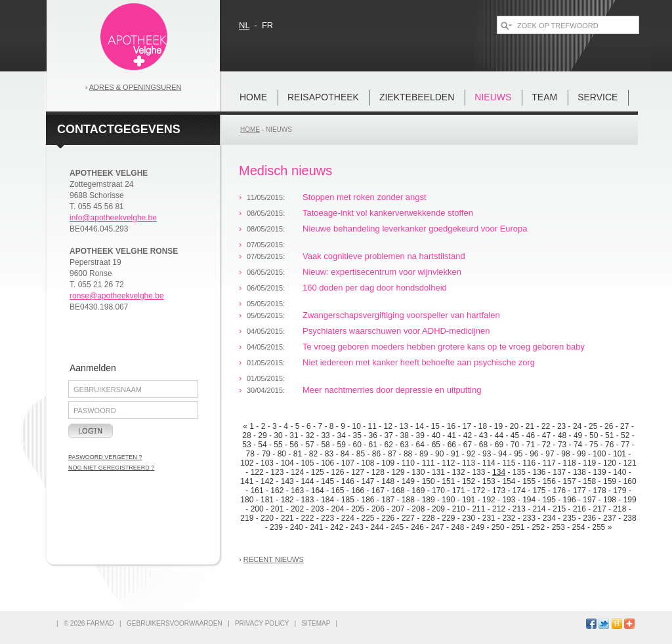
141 (247, 481)
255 (598, 527)
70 (515, 445)
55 (278, 445)
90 (439, 454)
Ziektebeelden (417, 97)
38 (405, 435)
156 (549, 481)
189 (429, 500)
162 (277, 491)
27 (624, 426)
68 (483, 445)
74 (578, 445)
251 (518, 527)
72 (546, 445)
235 (570, 518)
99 (581, 454)
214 (539, 509)
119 (589, 463)
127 (358, 472)
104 (287, 463)
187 (388, 500)
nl (244, 25)
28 (246, 435)
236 (589, 518)
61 (373, 445)
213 (519, 509)
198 (610, 500)
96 (534, 454)
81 (298, 454)
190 (448, 500)
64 (420, 445)
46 (531, 435)
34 (341, 435)
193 (509, 500)
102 (247, 463)
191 (469, 500)
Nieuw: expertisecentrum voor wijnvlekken (382, 272)
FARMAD (100, 623)
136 (539, 472)
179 (619, 491)
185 (348, 500)
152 (469, 481)
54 (262, 445)
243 (357, 527)
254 (579, 527)
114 (489, 463)
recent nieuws (274, 559)
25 (593, 426)
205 (358, 509)
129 (398, 472)
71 (531, 445)
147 (368, 481)
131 (438, 472)
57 (309, 445)
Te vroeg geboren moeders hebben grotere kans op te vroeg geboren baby (444, 347)
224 (348, 518)
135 (519, 472)
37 (389, 435)
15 (435, 426)
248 (457, 527)
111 (429, 463)
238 (630, 518)
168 (398, 491)
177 (579, 491)
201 (277, 509)
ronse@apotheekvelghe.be (117, 296)
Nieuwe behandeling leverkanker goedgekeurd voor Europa (415, 229)
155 (529, 481)
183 (307, 500)
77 (625, 445)
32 (309, 435)
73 (562, 445)
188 (408, 500)
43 (483, 435)
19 (498, 426)
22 (546, 426)
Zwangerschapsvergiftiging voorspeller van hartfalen (401, 315)
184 (327, 500)
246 (417, 527)
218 (619, 509)
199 (630, 500)
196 (570, 500)
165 (337, 491)
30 (278, 435)
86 (376, 454)
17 (467, 426)
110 (408, 463)
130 (418, 472)
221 (287, 518)
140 (619, 472)
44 (499, 435)
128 (378, 472)
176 (559, 491)
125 (318, 472)
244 (377, 527)
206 (378, 509)
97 (550, 454)
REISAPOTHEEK (323, 97)
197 (589, 500)
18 (483, 426)
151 (448, 481)
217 (600, 509)
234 (549, 518)
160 (630, 481)
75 (594, 445)
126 (337, 472)
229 (448, 518)
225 (368, 518)
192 (489, 500)
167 (378, 491)
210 (459, 509)
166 (358, 491)
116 (529, 463)
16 (451, 426)
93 (487, 454)
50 (594, 435)
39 (420, 435)
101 (619, 454)
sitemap (316, 623)
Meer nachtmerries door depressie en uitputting (392, 390)
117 (549, 463)
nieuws (493, 97)
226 (388, 518)
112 (448, 463)
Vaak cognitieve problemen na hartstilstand (384, 256)
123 (277, 472)
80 (282, 454)
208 (418, 509)
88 (408, 454)
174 (519, 491)
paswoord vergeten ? (105, 457)
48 (562, 435)
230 (469, 518)
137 (559, 472)
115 (509, 463)
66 (452, 445)
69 (499, 445)
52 (625, 435)
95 (518, 454)
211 (478, 509)
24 (577, 426)
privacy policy (262, 623)
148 (388, 481)
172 (478, 491)
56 (294, 445)
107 (348, 463)
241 (316, 527)
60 (357, 445)
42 (468, 435)
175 (539, 491)
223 (327, 518)
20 (514, 426)
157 (570, 481)
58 (325, 445)
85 (361, 454)
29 (262, 435)
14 (420, 426)
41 (452, 435)
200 (257, 509)
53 (246, 445)
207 (398, 509)
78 (250, 454)
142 (267, 481)
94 (502, 454)
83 (329, 454)
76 (609, 445)
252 (538, 527)
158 (589, 481)
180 (247, 500)
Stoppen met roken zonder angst (365, 197)
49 (578, 435)
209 (438, 509)
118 (570, 463)
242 (337, 527)
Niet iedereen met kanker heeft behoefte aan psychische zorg (419, 362)
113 (469, 463)
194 (529, 500)
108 (368, 463)
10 (357, 426)
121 (630, 463)
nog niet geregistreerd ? (111, 468)
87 (392, 454)
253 (558, 527)
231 (489, 518)
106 (327, 463)
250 (498, 527)
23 (561, 426)
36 (373, 435)
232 (509, 518)
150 (429, 481)
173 (499, 491)
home (253, 97)
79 (266, 454)
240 (297, 527)
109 (388, 463)
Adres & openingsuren (136, 87)
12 (388, 426)
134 (499, 472)
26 (609, 426)
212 (499, 509)
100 (599, 454)
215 (559, 509)
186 (368, 500)
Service (598, 97)
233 (529, 518)
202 (297, 509)
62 (389, 445)
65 (436, 445)
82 (313, 454)
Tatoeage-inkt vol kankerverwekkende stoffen (388, 213)
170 (438, 491)
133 (478, 472)
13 (404, 426)
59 (341, 445)
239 (276, 527)
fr (267, 25)
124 (297, 472)
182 (287, 500)
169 (418, 491)
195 (549, 500)
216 (579, 509)
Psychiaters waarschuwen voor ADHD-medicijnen (396, 331)
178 (600, 491)
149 (408, 481)
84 (345, 454)
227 (408, 518)
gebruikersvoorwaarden (175, 623)
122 (257, 472)
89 (424, 454)
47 (546, 435)
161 (257, 491)
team (544, 97)
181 (267, 500)
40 (436, 435)
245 (397, 527)
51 (609, 435)
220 (267, 518)
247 (438, 527)
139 (600, 472)
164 (318, 491)
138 (579, 472)
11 (372, 426)
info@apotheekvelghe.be (113, 218)
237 (610, 518)
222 (307, 518)
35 (357, 435)
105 (307, 463)
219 (247, 518)
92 (471, 454)
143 (287, 481)
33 (325, 435)
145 (327, 481)
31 (294, 435)
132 (459, 472)
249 (478, 527)
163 (297, 491)
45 (515, 435)
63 (405, 445)
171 (459, 491)
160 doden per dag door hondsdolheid (375, 288)
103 (267, 463)
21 (530, 426)
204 (337, 509)
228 (429, 518)
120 (610, 463)
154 (509, 481)
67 (468, 445)
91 (455, 454)
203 (318, 509)
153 (489, 481)
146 (348, 481)
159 (610, 481)
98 (565, 454)
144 (307, 481)
